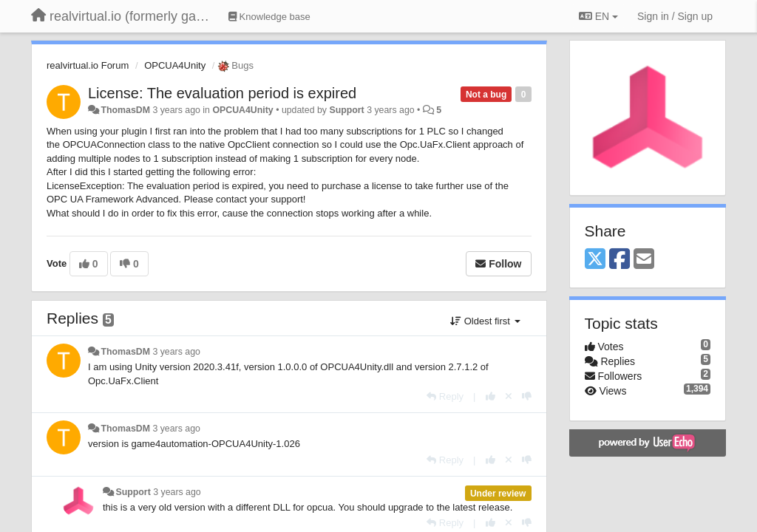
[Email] (644, 260)
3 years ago (176, 352)
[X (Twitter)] (595, 260)
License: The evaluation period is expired (222, 93)
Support (346, 110)
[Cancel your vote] (509, 396)
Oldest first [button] (485, 321)
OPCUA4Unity (175, 65)
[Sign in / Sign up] (675, 16)
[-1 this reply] (527, 396)
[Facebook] (619, 260)
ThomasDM (125, 110)
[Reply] (445, 396)
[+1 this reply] (490, 396)
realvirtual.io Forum (88, 65)
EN (598, 16)
